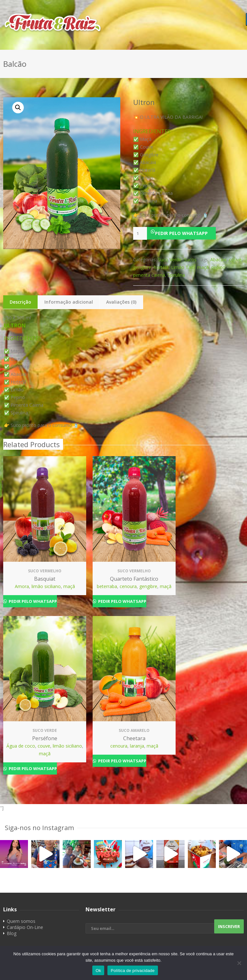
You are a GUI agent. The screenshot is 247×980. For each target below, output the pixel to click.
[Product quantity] (140, 233)
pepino (218, 267)
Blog (12, 933)
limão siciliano (46, 586)
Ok (98, 971)
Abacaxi (218, 260)
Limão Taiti (183, 267)
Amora (22, 586)
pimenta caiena (149, 275)
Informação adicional (69, 302)
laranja (137, 746)
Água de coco (21, 746)
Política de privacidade (133, 971)
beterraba (107, 586)
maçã (203, 267)
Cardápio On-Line (25, 927)
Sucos (190, 260)
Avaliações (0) (121, 302)
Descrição (20, 302)
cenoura (128, 586)
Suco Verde (170, 260)
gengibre (142, 267)
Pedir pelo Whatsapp (181, 233)
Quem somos (21, 921)
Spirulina (176, 275)
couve (235, 260)
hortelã (161, 267)
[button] (188, 233)
